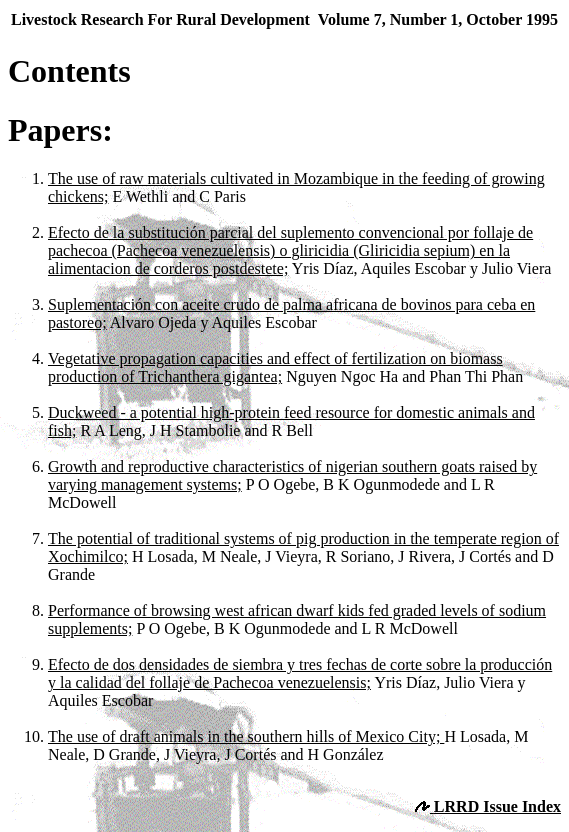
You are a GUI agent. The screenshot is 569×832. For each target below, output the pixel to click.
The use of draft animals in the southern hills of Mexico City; (246, 736)
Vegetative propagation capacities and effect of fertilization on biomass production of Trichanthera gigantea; (275, 367)
